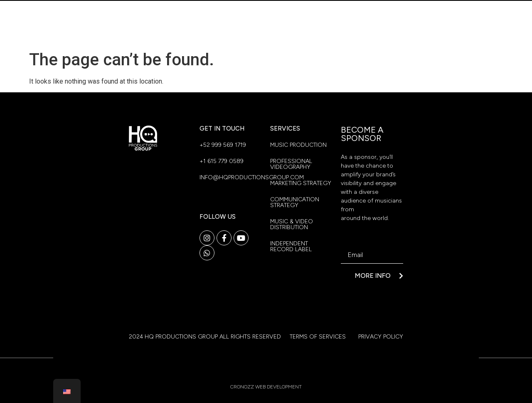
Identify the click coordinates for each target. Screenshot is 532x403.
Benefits (330, 33)
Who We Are (305, 14)
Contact (379, 33)
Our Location (369, 14)
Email (349, 244)
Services (281, 33)
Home (257, 14)
